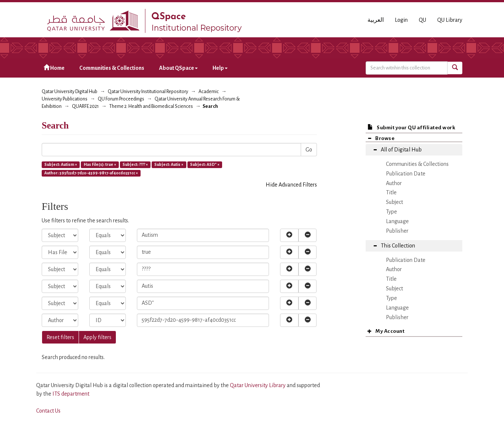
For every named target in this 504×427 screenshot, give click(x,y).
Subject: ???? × (135, 164)
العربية (376, 20)
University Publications (65, 99)
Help (220, 68)
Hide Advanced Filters (291, 185)
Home (54, 68)
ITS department (71, 394)
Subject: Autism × (61, 164)
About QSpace (178, 68)
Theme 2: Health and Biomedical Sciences (151, 106)
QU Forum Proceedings (121, 99)
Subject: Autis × (169, 164)
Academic (209, 92)
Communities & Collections (112, 68)
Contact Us (48, 411)
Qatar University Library (258, 385)
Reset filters (60, 337)
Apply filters (97, 337)
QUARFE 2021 (85, 106)
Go (309, 150)
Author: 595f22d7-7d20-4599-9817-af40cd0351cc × (91, 173)
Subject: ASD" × (205, 164)
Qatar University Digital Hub (70, 92)
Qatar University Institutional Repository (148, 92)
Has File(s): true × (100, 164)
